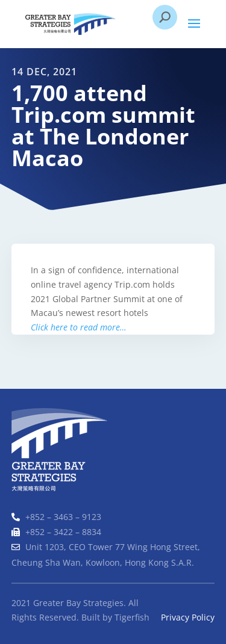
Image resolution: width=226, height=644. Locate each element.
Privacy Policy (188, 617)
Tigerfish (132, 617)
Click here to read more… (78, 327)
